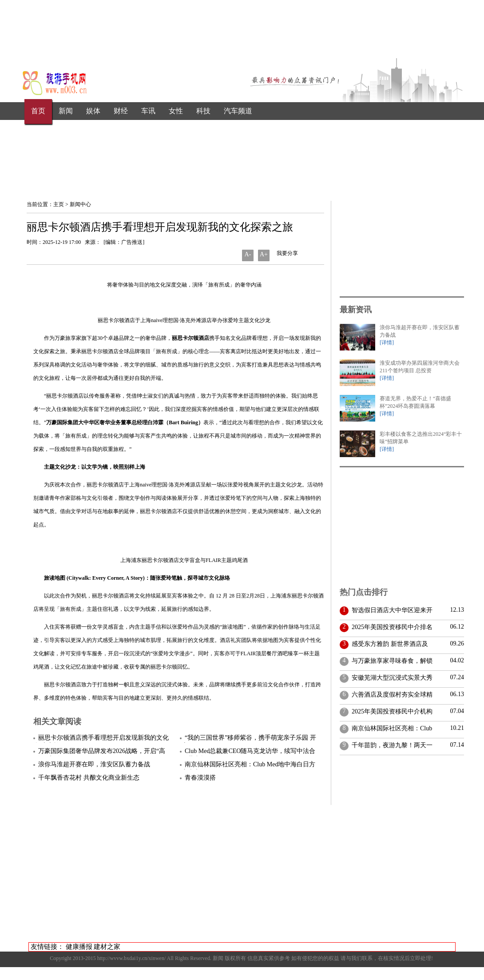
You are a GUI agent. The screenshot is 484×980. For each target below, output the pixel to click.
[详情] (387, 343)
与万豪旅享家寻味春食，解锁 (391, 661)
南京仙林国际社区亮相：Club (390, 728)
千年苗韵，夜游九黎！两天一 (391, 745)
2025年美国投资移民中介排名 (391, 627)
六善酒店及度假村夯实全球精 (391, 695)
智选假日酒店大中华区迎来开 (391, 610)
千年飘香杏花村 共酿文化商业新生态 (89, 778)
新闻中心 (80, 204)
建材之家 (107, 947)
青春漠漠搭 (200, 778)
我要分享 (287, 253)
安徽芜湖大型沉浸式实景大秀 (391, 678)
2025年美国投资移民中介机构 (391, 711)
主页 (59, 204)
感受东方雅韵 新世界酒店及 (388, 644)
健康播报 (79, 947)
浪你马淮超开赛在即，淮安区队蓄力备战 (94, 764)
